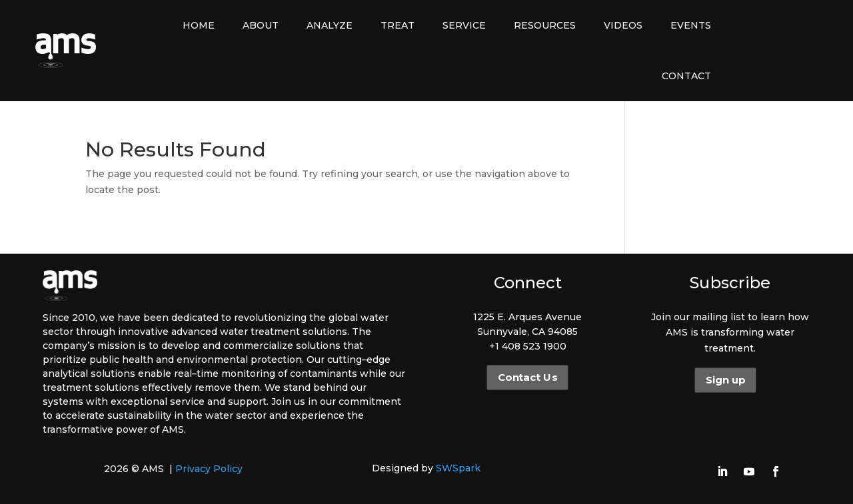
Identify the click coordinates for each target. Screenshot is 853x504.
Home (199, 25)
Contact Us (527, 378)
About (261, 25)
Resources (545, 25)
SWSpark (458, 468)
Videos (623, 25)
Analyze (330, 25)
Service (464, 25)
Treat (398, 25)
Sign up (725, 380)
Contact (686, 76)
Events (691, 25)
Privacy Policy (209, 469)
